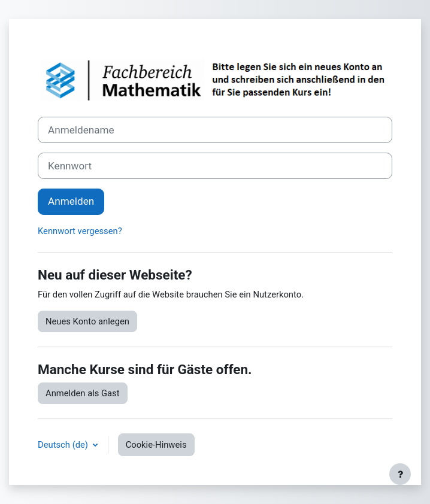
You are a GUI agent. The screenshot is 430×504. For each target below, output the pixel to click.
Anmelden (71, 201)
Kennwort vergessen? (80, 231)
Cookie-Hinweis (156, 445)
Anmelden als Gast (83, 393)
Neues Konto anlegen (87, 321)
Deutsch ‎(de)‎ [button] (64, 445)
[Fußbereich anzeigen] (400, 474)
